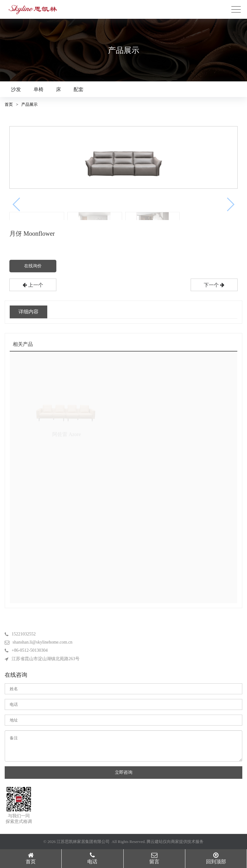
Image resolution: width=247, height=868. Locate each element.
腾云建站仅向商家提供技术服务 (175, 842)
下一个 (214, 285)
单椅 (39, 89)
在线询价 (33, 266)
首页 (9, 104)
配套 (79, 89)
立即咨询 (124, 772)
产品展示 (29, 104)
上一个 (33, 285)
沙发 (16, 89)
